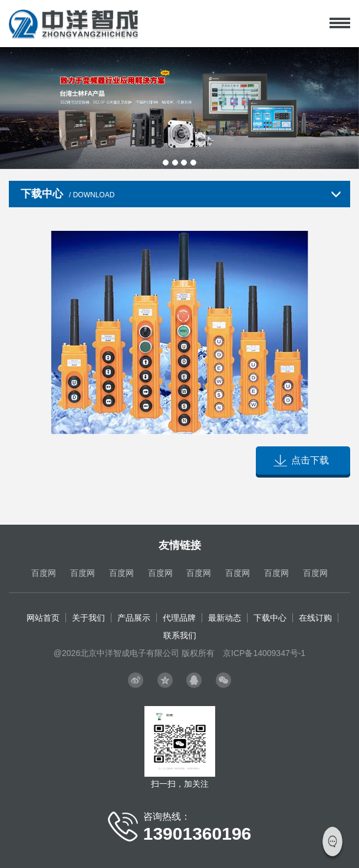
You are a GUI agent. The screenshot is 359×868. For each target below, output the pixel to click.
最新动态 (225, 618)
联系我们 (180, 635)
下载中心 (270, 618)
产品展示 (134, 618)
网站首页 (43, 618)
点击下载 (310, 460)
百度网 (44, 573)
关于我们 (88, 618)
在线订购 (315, 618)
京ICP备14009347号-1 (264, 653)
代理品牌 (179, 618)
